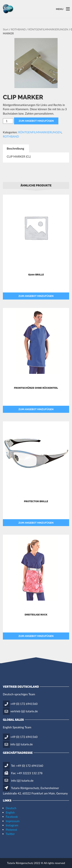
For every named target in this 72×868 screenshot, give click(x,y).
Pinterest (11, 830)
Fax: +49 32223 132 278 (23, 773)
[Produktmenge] (8, 121)
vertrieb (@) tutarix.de (24, 711)
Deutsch (11, 808)
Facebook (12, 817)
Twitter (10, 834)
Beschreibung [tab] (15, 148)
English (10, 812)
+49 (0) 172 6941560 (24, 704)
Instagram (12, 825)
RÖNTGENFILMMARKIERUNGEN (48, 29)
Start (6, 29)
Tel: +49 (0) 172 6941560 (23, 766)
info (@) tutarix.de (22, 744)
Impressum (13, 821)
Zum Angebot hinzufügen (36, 121)
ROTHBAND (18, 29)
